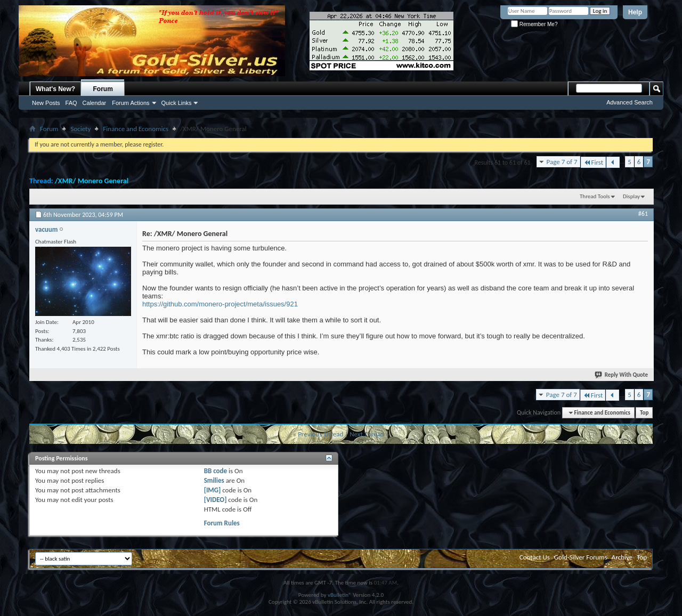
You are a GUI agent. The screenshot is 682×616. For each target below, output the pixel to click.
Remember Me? (534, 24)
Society (80, 129)
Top (644, 413)
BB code (216, 471)
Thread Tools (595, 196)
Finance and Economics (136, 129)
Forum (103, 89)
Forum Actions (131, 103)
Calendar (95, 103)
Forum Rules (222, 523)
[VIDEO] (216, 500)
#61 (643, 214)
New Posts (46, 103)
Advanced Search (630, 102)
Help (635, 12)
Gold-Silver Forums (581, 557)
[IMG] (213, 490)
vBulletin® (340, 595)
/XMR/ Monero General (92, 181)
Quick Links (177, 103)
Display (631, 196)
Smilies (214, 480)
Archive (622, 557)
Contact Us (535, 557)
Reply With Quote (622, 375)
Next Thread (367, 434)
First (594, 162)
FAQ (71, 103)
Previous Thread (320, 434)
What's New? (55, 89)
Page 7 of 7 (562, 162)
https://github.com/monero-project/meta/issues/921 (220, 304)
